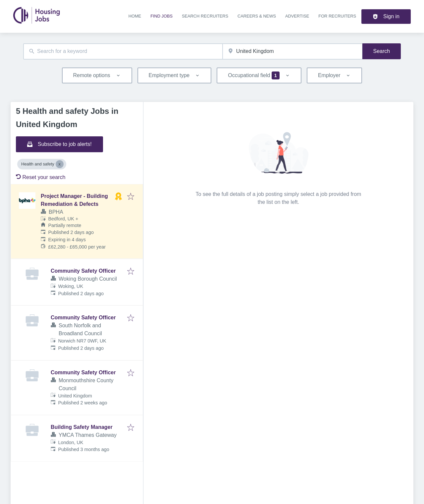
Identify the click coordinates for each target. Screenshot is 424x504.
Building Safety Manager (82, 427)
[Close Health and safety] (60, 164)
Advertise (297, 16)
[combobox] (123, 51)
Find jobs (161, 16)
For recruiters (337, 16)
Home (135, 16)
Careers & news (257, 16)
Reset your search (41, 177)
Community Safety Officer (83, 271)
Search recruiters (205, 16)
